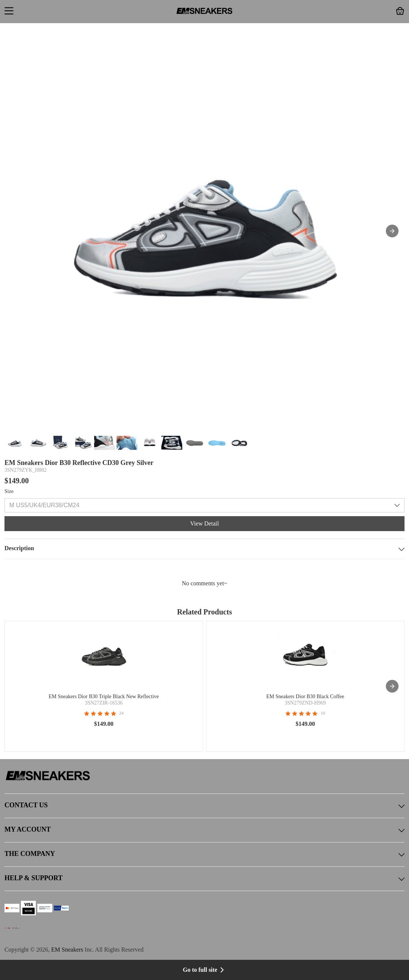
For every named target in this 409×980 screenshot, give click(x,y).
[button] (9, 12)
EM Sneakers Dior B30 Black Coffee (305, 697)
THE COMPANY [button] (204, 854)
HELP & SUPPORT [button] (204, 879)
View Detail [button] (204, 523)
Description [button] (204, 549)
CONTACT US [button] (204, 806)
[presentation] (392, 686)
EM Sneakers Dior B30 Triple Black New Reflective (104, 697)
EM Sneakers (67, 950)
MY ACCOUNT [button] (204, 830)
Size (9, 491)
